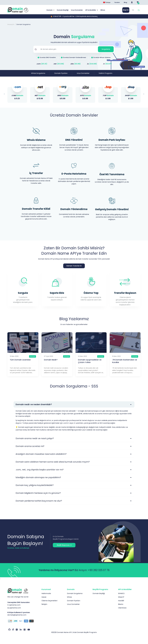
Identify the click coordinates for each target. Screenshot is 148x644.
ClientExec (122, 608)
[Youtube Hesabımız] (29, 630)
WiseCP (121, 597)
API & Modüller (91, 10)
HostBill (121, 601)
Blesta (121, 604)
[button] (144, 94)
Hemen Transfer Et (74, 266)
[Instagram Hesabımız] (25, 630)
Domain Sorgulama (75, 593)
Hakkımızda (46, 593)
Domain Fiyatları (61, 73)
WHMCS (121, 593)
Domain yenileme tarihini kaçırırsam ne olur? (39, 501)
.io (92, 64)
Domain (50, 10)
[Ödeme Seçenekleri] (23, 621)
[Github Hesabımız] (9, 630)
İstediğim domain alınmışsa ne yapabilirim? (38, 477)
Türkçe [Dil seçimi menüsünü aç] (107, 2)
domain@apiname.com (17, 615)
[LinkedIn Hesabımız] (21, 630)
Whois (103, 10)
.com (42, 64)
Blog (125, 2)
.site (75, 64)
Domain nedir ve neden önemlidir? (34, 404)
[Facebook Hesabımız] (13, 630)
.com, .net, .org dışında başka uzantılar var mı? (40, 470)
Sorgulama (106, 49)
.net (59, 64)
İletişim (44, 604)
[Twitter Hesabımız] (17, 630)
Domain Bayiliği (63, 10)
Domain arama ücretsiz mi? (30, 446)
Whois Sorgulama (38, 73)
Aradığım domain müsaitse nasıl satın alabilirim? (41, 454)
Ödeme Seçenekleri (49, 601)
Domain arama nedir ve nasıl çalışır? (35, 438)
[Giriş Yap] (132, 2)
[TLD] (134, 10)
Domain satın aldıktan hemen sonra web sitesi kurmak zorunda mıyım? (53, 462)
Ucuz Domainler (77, 10)
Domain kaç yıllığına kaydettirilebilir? (35, 485)
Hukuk (44, 597)
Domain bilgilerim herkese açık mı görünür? (38, 493)
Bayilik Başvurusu (64, 545)
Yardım (117, 2)
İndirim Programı (106, 73)
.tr (107, 64)
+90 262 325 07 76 (99, 570)
